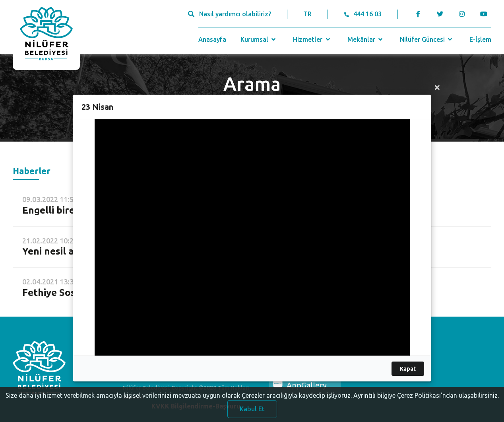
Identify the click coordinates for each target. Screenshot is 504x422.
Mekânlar (366, 39)
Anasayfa (212, 39)
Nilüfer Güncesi (427, 39)
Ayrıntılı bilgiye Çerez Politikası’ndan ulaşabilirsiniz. (426, 399)
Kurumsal (259, 39)
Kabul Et (252, 413)
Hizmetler (312, 39)
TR (307, 14)
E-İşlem (480, 39)
